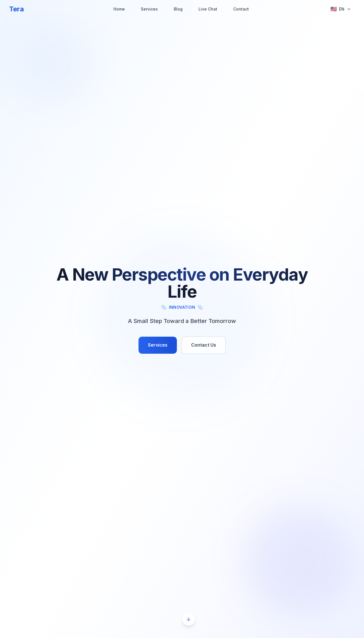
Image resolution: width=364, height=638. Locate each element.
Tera (16, 9)
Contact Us (204, 345)
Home (119, 9)
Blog (178, 9)
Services (149, 9)
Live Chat (208, 9)
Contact (241, 9)
